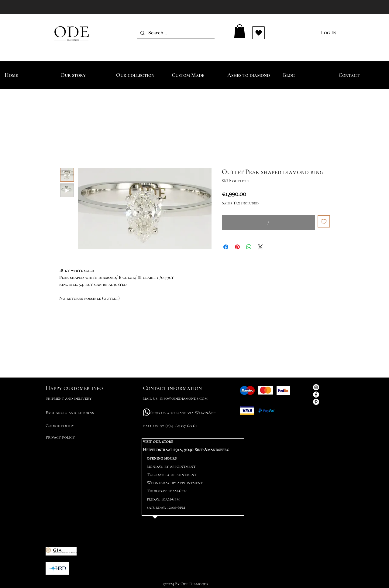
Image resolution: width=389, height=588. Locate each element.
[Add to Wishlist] (324, 222)
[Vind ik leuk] (258, 33)
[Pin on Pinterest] (237, 247)
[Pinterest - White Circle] (316, 402)
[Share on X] (260, 247)
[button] (240, 31)
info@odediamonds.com (184, 398)
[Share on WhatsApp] (249, 247)
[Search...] (175, 33)
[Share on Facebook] (226, 247)
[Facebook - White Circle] (316, 395)
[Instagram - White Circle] (316, 387)
